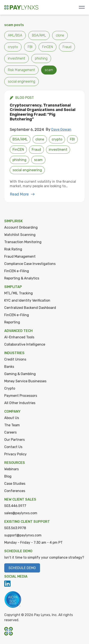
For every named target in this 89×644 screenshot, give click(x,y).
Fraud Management (20, 256)
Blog (8, 476)
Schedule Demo (22, 568)
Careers (10, 432)
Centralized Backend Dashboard (30, 308)
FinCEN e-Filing (17, 271)
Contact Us (13, 447)
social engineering (22, 81)
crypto (13, 47)
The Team (12, 425)
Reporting (12, 322)
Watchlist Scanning (20, 235)
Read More (22, 194)
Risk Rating (13, 249)
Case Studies (15, 484)
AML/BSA (15, 35)
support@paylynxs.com (23, 535)
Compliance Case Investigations (30, 264)
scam (49, 70)
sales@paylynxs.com (21, 513)
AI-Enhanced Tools (19, 337)
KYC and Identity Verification (27, 300)
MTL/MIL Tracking (19, 293)
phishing (41, 58)
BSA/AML (39, 35)
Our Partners (14, 440)
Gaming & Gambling (20, 374)
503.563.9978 (15, 528)
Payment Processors (21, 396)
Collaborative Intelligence (25, 344)
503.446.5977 (15, 506)
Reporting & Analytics (22, 278)
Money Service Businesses (25, 381)
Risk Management (21, 70)
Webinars (11, 469)
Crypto (10, 388)
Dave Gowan (61, 129)
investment (17, 58)
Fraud (67, 47)
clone (60, 35)
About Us (12, 418)
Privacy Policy (15, 454)
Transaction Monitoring (23, 242)
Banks (9, 367)
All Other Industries (20, 403)
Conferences (15, 491)
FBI (30, 47)
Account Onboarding (21, 227)
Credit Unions (15, 359)
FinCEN (47, 47)
